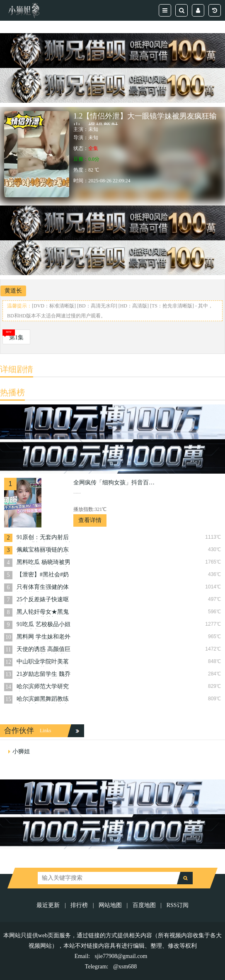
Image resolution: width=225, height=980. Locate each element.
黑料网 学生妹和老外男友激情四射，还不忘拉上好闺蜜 (44, 638)
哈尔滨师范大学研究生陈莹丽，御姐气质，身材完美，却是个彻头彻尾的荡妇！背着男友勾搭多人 (43, 687)
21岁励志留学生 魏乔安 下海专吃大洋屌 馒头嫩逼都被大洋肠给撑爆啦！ (44, 675)
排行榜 (79, 905)
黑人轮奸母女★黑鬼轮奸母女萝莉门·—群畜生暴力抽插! (44, 613)
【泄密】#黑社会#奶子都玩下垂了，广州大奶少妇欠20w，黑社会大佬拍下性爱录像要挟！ (43, 575)
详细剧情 (17, 369)
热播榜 (12, 392)
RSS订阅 (178, 905)
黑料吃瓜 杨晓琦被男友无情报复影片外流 (44, 563)
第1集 (16, 338)
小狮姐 (21, 751)
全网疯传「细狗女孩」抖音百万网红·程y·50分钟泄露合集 (115, 483)
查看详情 (90, 520)
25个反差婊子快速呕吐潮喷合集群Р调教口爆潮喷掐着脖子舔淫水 (43, 600)
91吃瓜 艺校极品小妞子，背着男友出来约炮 (44, 625)
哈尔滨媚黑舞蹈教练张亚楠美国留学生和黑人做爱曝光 (43, 700)
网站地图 (110, 905)
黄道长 (13, 291)
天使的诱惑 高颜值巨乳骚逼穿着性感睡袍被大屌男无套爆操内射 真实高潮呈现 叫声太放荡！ (44, 650)
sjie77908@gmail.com (121, 956)
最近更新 (48, 905)
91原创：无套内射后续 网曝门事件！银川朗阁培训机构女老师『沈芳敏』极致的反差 (44, 538)
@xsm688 (125, 967)
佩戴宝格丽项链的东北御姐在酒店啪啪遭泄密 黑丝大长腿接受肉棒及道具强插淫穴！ (44, 550)
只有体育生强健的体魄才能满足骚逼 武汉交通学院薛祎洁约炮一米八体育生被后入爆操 (44, 588)
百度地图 (144, 905)
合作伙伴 (19, 731)
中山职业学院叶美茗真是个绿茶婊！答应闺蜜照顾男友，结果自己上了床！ (43, 662)
